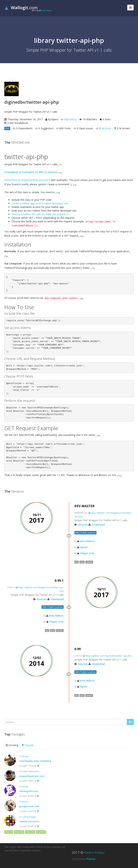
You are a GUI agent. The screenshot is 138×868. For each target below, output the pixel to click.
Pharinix (91, 859)
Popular (28, 745)
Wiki (41, 172)
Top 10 (9, 832)
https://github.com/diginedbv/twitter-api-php (107, 656)
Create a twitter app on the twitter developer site (40, 203)
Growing (12, 745)
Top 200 (30, 832)
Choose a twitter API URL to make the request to (40, 214)
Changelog (11, 172)
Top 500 (41, 832)
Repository (70, 119)
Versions (106, 128)
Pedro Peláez (47, 10)
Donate (53, 172)
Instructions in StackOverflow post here (27, 180)
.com (21, 7)
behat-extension (30, 771)
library (25, 756)
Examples (28, 172)
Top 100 (19, 832)
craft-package (29, 817)
